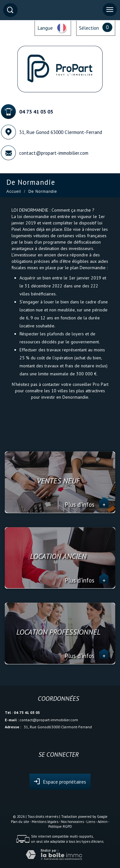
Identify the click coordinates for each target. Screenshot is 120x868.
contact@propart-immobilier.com (54, 153)
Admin (103, 822)
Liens (91, 822)
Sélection (89, 28)
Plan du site (20, 822)
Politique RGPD (60, 826)
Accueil (14, 192)
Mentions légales (45, 822)
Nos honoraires (72, 822)
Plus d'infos (87, 504)
